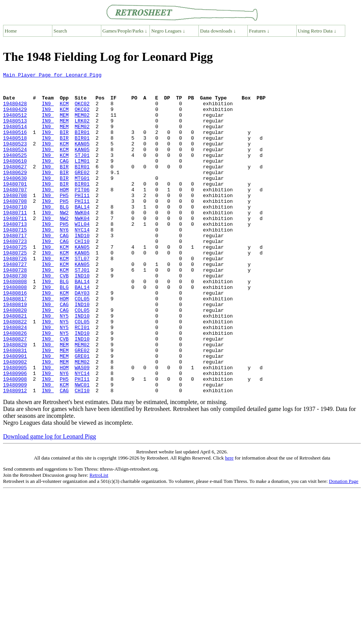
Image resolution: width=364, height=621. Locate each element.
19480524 (15, 165)
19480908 (15, 441)
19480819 (15, 351)
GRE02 (82, 193)
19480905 (15, 427)
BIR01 (82, 145)
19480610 (15, 179)
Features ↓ (259, 31)
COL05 (82, 344)
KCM (64, 110)
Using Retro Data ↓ (317, 31)
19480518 (15, 152)
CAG (64, 179)
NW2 (64, 241)
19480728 (15, 310)
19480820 (15, 358)
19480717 (15, 269)
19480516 (15, 145)
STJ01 (82, 172)
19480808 (15, 324)
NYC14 (82, 262)
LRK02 (82, 131)
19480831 (15, 406)
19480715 (15, 262)
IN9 (48, 110)
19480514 (15, 138)
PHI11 (82, 220)
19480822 (15, 372)
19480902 (15, 420)
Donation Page (344, 545)
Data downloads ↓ (218, 31)
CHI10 (82, 275)
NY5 (64, 365)
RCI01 (82, 379)
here (229, 522)
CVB (64, 317)
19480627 (15, 186)
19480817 (15, 344)
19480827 (15, 393)
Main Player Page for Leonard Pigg (52, 76)
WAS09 (82, 427)
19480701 (15, 207)
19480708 (15, 220)
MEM (64, 124)
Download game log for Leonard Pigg (50, 501)
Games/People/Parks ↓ (125, 31)
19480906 (15, 434)
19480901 (15, 413)
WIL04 (82, 255)
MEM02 (82, 124)
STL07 (82, 296)
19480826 (15, 386)
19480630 (15, 200)
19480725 (15, 282)
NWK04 (82, 241)
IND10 (82, 269)
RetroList (99, 539)
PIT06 (82, 214)
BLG (64, 234)
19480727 (15, 303)
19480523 (15, 158)
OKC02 (82, 110)
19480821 (15, 365)
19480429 (15, 117)
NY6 (64, 262)
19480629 (15, 193)
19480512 (15, 124)
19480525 (15, 172)
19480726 (15, 296)
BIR (64, 145)
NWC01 (82, 448)
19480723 (15, 275)
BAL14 (82, 234)
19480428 (15, 110)
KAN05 (82, 158)
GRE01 (82, 413)
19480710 (15, 234)
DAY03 (82, 337)
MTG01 (82, 200)
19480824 (15, 379)
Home (11, 31)
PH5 (64, 220)
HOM (64, 214)
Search (60, 31)
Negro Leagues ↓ (168, 31)
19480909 (15, 448)
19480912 (15, 455)
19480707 (15, 214)
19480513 (15, 131)
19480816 (15, 337)
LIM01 (82, 179)
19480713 (15, 255)
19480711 (15, 241)
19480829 (15, 399)
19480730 (15, 317)
